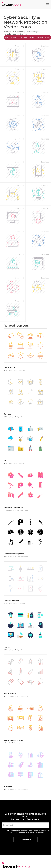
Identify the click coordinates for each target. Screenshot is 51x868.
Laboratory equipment (14, 507)
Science (7, 414)
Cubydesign (10, 417)
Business (8, 787)
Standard (23, 34)
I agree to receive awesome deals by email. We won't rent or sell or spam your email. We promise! (27, 832)
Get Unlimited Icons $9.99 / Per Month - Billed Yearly (27, 37)
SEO (6, 461)
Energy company (11, 600)
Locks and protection (13, 740)
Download (19, 46)
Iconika (29, 32)
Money (7, 647)
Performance (10, 694)
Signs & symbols (19, 370)
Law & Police (9, 367)
